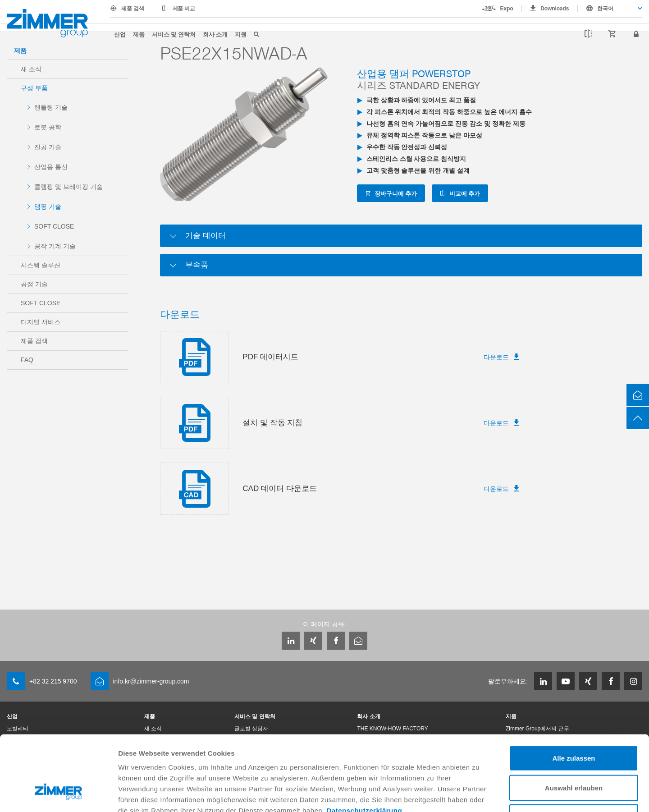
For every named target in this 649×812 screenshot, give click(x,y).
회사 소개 (215, 34)
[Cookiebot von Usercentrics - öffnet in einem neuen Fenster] (58, 794)
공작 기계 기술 (55, 246)
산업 (120, 34)
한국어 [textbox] (605, 9)
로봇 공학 (48, 127)
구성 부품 (34, 88)
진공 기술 (48, 147)
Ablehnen (574, 753)
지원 (241, 34)
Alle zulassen (574, 694)
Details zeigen (479, 794)
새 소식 (31, 69)
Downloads (555, 9)
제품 (139, 34)
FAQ (27, 360)
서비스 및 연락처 (174, 34)
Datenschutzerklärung (365, 746)
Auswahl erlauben (574, 723)
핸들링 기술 (51, 107)
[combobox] (610, 9)
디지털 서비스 (41, 322)
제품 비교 (184, 9)
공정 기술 (34, 284)
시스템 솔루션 (41, 265)
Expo (507, 9)
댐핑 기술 (48, 206)
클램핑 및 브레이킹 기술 (69, 187)
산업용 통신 (51, 167)
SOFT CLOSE (54, 226)
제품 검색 (133, 9)
